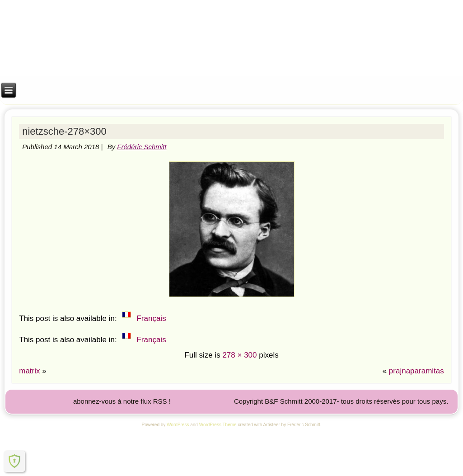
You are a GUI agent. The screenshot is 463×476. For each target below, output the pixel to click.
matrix (29, 371)
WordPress (178, 425)
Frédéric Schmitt (142, 147)
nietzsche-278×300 (64, 131)
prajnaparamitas (416, 371)
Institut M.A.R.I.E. (231, 23)
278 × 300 (239, 355)
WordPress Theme (218, 425)
